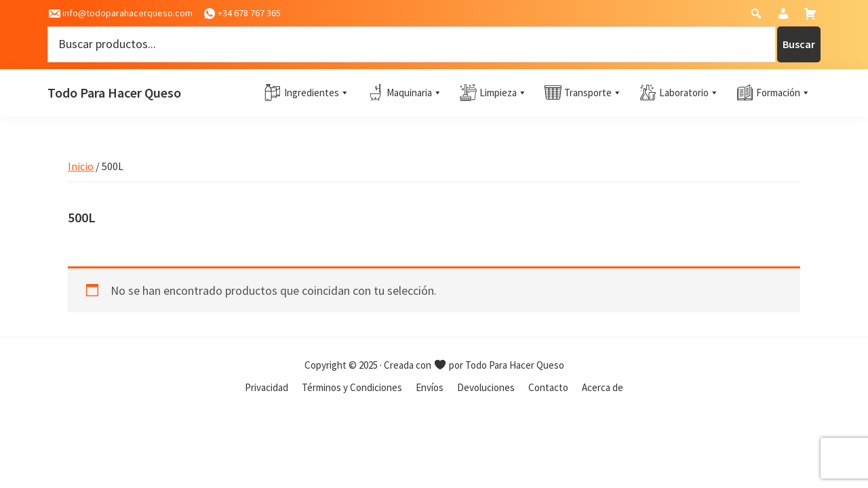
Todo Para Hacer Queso (114, 93)
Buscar (799, 44)
